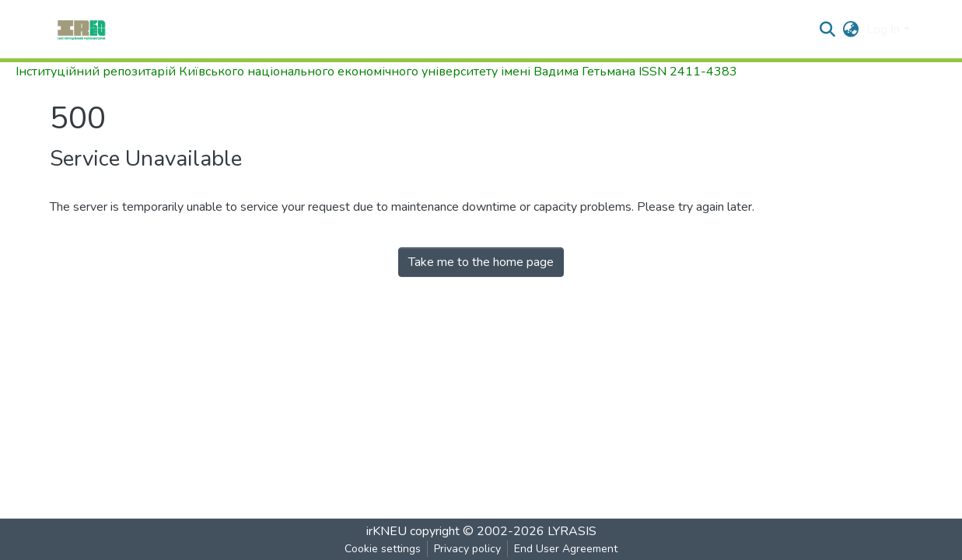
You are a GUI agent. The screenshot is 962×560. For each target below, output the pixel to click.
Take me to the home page (481, 262)
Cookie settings (383, 549)
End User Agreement (566, 549)
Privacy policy (467, 549)
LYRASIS (572, 531)
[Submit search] (827, 30)
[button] (850, 30)
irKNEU (387, 531)
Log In (883, 30)
